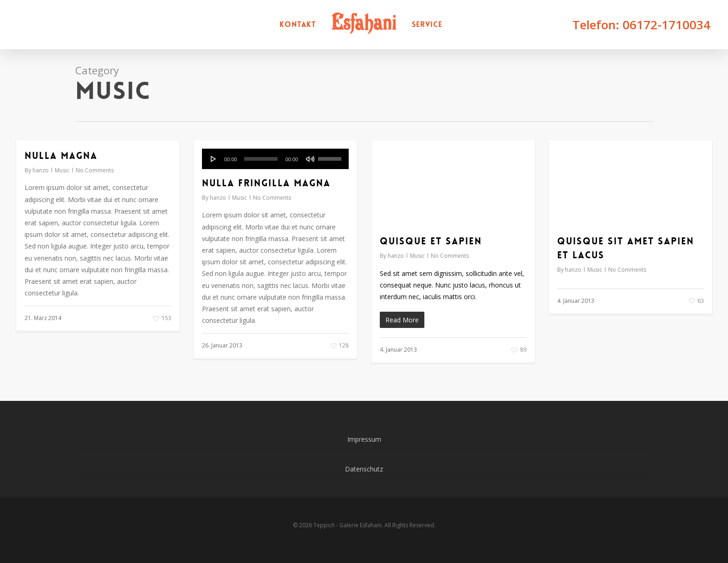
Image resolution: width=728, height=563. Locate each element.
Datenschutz (364, 469)
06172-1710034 (666, 25)
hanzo (41, 170)
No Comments (95, 170)
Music (62, 170)
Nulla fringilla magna (266, 183)
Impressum (364, 439)
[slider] (261, 159)
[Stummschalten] (310, 159)
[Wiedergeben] (214, 159)
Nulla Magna (61, 156)
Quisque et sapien (431, 241)
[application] (275, 159)
